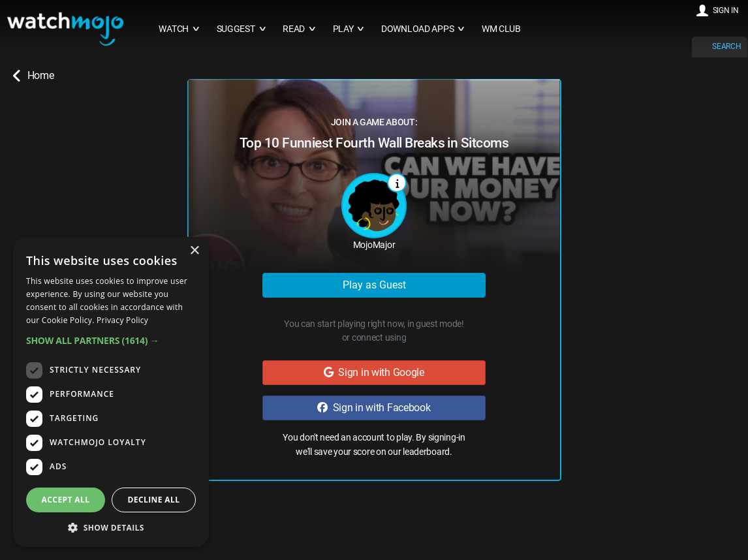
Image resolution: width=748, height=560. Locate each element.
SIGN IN (726, 10)
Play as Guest (374, 285)
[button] (111, 340)
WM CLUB (501, 29)
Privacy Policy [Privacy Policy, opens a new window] (122, 320)
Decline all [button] (154, 500)
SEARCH (726, 46)
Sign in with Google (374, 372)
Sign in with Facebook (374, 408)
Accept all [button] (66, 500)
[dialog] (111, 392)
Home (33, 76)
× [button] (194, 251)
